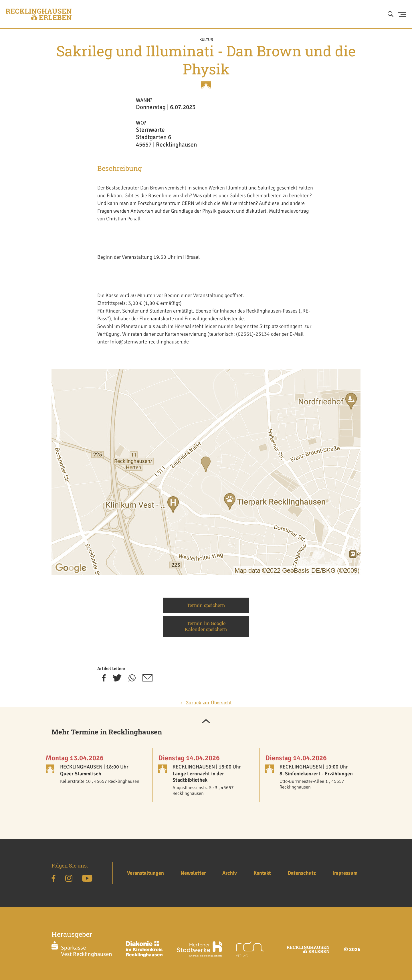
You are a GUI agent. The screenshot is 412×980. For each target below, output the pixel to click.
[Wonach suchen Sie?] (292, 14)
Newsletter (193, 873)
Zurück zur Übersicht (206, 703)
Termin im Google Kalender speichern (206, 626)
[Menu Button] (402, 14)
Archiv (230, 873)
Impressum (345, 873)
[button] (206, 722)
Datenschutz (302, 873)
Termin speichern (206, 605)
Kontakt (262, 873)
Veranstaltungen (145, 873)
